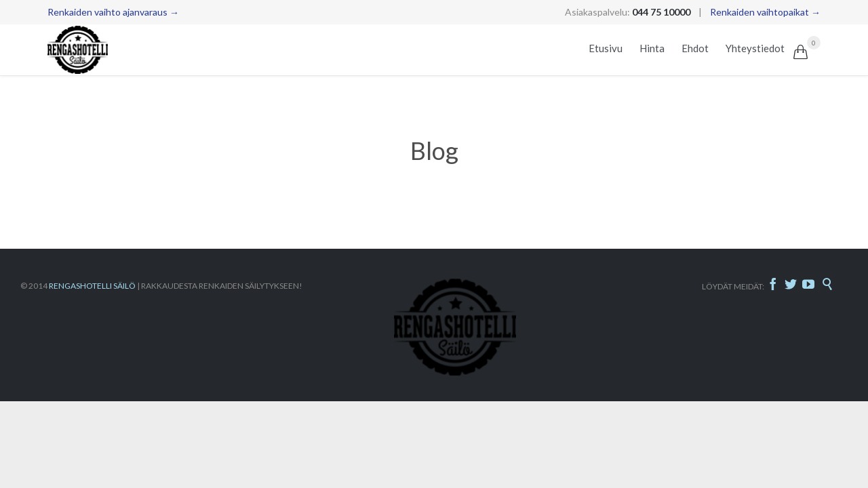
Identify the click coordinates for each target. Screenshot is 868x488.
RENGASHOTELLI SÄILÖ (92, 286)
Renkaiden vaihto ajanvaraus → (113, 12)
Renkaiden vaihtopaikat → (765, 12)
